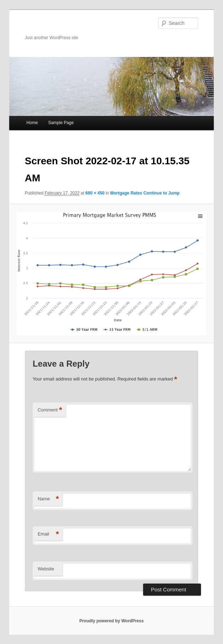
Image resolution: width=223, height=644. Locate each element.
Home (32, 123)
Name (48, 499)
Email (48, 534)
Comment (50, 410)
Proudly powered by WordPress (111, 621)
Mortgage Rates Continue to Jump (145, 193)
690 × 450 (95, 193)
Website (46, 569)
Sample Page (61, 123)
